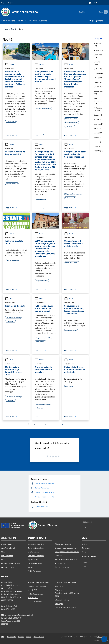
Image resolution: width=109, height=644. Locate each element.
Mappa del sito (39, 637)
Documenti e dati (7, 567)
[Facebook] (86, 12)
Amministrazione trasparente (66, 582)
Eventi (84, 566)
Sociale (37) (98, 133)
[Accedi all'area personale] (97, 3)
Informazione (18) (99, 92)
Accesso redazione (101, 640)
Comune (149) (97, 63)
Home (6, 29)
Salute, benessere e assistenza (66, 559)
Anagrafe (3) (98, 50)
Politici (4, 560)
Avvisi (39, 144)
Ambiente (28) (97, 44)
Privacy (21, 637)
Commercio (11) (98, 56)
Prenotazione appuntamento (38, 582)
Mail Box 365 (33, 598)
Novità (14, 29)
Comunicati (86, 548)
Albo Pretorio (60, 586)
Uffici (3, 552)
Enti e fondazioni (7, 556)
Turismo (31, 567)
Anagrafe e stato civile (36, 544)
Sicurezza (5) (98, 124)
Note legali (59, 604)
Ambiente (58, 556)
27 (56, 424)
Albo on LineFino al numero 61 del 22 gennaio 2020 (67, 593)
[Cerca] (105, 12)
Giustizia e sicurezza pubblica (65, 548)
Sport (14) (97, 137)
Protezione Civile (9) (98, 109)
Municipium (102, 637)
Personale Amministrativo (11, 563)
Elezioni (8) (98, 82)
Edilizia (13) (98, 78)
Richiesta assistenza (35, 594)
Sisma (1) (97, 128)
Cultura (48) (98, 69)
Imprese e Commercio (36, 556)
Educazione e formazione (64, 544)
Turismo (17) (98, 146)
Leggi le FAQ (33, 590)
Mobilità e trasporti (35, 571)
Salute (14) (98, 115)
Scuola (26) (98, 119)
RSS (3, 637)
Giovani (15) (98, 87)
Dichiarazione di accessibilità (65, 608)
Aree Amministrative (9, 548)
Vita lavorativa (33, 552)
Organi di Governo (8, 544)
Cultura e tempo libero (36, 548)
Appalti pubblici (34, 560)
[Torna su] (104, 639)
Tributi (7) (97, 142)
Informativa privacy (62, 600)
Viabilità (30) (98, 151)
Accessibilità (11, 637)
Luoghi (84, 562)
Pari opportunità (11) (98, 101)
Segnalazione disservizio (37, 586)
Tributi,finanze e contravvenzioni (67, 552)
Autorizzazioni (60, 563)
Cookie (29, 637)
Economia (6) (99, 73)
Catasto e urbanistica (36, 563)
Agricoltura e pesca (62, 567)
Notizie (10, 64)
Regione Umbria (7, 3)
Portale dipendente (35, 602)
